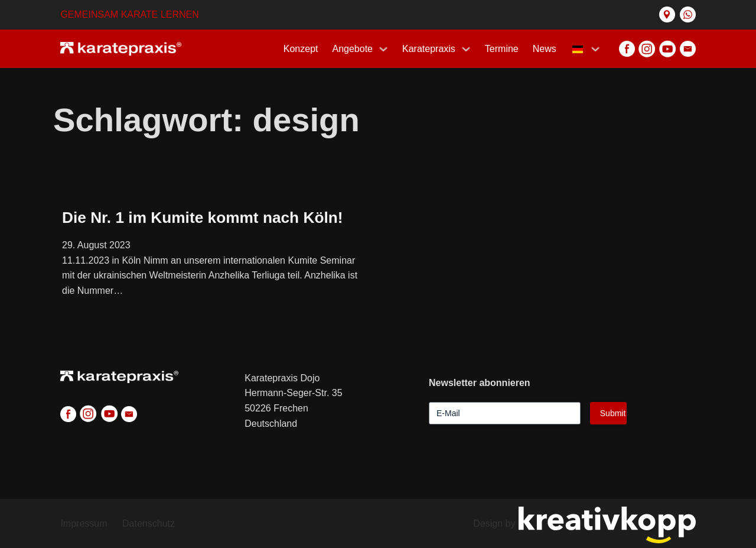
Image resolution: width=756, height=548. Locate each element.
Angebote (353, 49)
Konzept (301, 49)
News (545, 49)
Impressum (84, 523)
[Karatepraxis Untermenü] (466, 49)
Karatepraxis (429, 49)
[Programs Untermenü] (383, 49)
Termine (502, 49)
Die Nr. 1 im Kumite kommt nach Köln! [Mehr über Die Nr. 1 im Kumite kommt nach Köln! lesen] (203, 218)
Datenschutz (149, 523)
